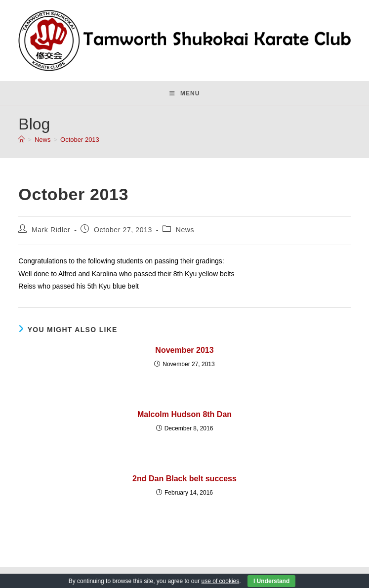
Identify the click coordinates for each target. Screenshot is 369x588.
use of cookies (221, 581)
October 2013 (80, 140)
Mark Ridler (51, 230)
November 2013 (184, 350)
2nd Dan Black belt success (184, 479)
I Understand (271, 581)
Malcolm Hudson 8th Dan (184, 414)
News (185, 230)
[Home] (21, 140)
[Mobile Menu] (185, 93)
